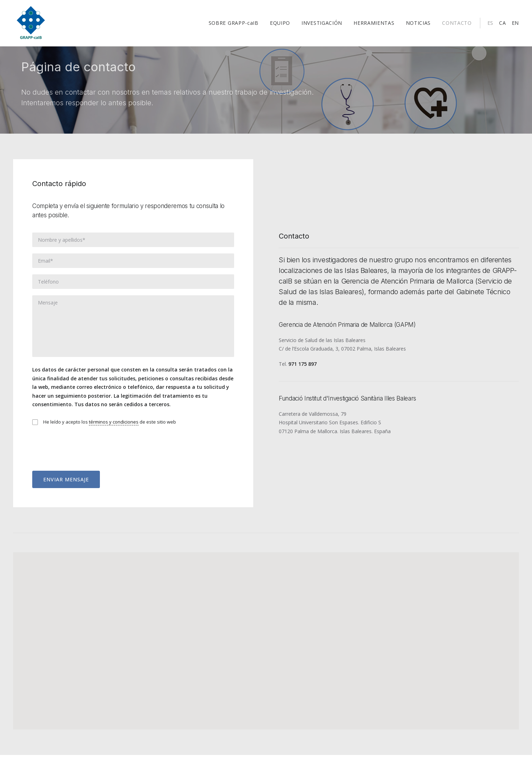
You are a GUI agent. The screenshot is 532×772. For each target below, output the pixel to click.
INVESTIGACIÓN (322, 25)
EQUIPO (280, 25)
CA (502, 25)
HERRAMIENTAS (374, 25)
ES (490, 25)
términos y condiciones (114, 439)
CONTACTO (457, 25)
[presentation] (86, 461)
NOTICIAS (418, 25)
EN (515, 25)
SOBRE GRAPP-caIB (234, 25)
